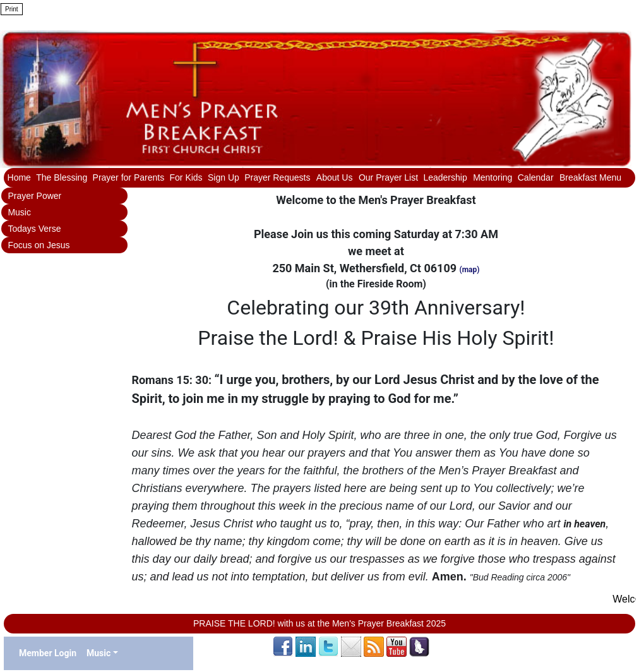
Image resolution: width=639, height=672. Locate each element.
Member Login (48, 653)
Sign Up (224, 177)
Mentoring (493, 177)
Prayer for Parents (129, 177)
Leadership (446, 177)
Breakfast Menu (590, 177)
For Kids (186, 177)
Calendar (537, 177)
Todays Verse (34, 229)
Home (19, 177)
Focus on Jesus (39, 245)
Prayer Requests (278, 177)
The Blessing (62, 177)
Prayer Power (34, 196)
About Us (336, 177)
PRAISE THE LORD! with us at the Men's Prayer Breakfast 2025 (319, 623)
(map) (470, 270)
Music (19, 212)
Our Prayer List (388, 177)
